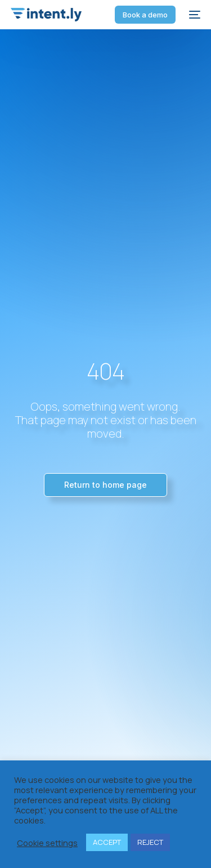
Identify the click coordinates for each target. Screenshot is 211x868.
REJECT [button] (150, 842)
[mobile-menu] (194, 15)
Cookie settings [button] (47, 843)
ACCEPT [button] (107, 842)
